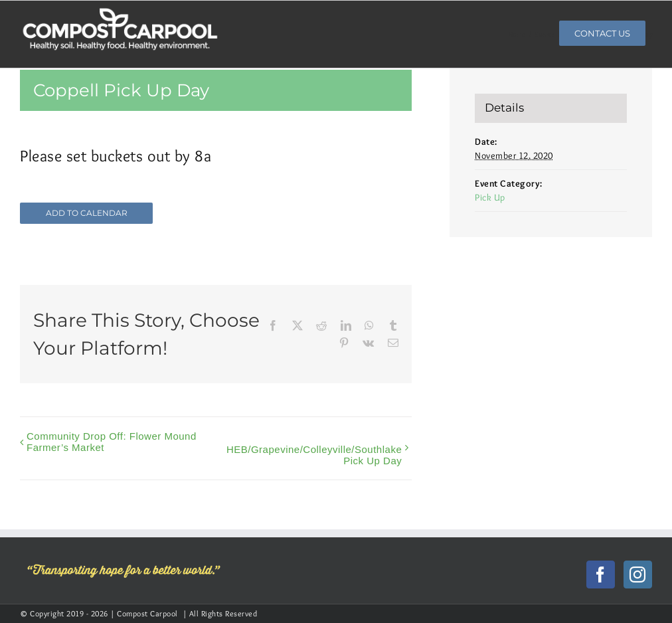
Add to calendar (87, 213)
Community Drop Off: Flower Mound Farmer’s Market (112, 442)
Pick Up (490, 197)
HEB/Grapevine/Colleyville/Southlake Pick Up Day (314, 455)
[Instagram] (638, 575)
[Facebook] (601, 575)
